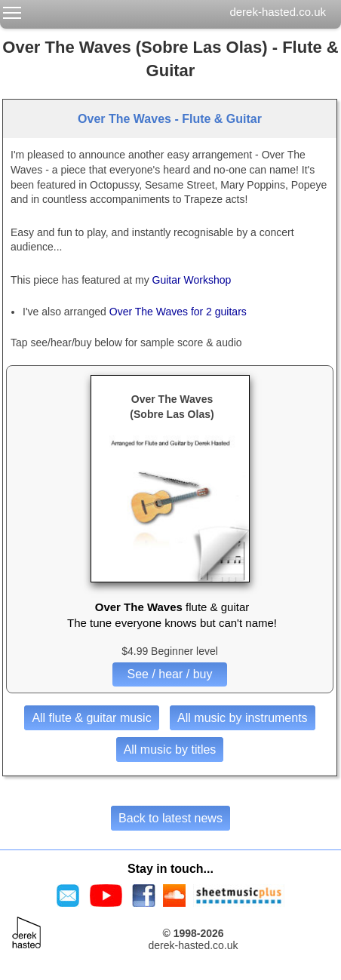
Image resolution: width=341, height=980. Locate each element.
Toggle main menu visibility (13, 9)
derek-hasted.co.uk (278, 12)
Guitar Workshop (192, 280)
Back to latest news (170, 818)
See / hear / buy (170, 674)
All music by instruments (243, 718)
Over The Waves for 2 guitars (178, 312)
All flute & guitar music (91, 718)
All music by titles (170, 750)
